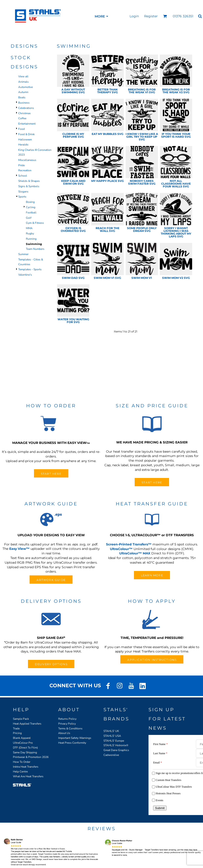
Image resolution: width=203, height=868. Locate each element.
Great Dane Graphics (116, 750)
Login (134, 16)
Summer (23, 254)
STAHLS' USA (112, 736)
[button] (165, 16)
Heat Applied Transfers (27, 724)
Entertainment (27, 124)
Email (158, 763)
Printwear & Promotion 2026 (31, 757)
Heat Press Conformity (72, 743)
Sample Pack (21, 719)
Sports (22, 197)
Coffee (22, 118)
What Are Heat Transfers (28, 776)
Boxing (30, 202)
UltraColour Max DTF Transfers (174, 787)
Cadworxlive (111, 755)
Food (21, 129)
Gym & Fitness (35, 223)
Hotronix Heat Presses (168, 793)
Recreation (25, 170)
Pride (21, 165)
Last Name (160, 753)
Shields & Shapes (29, 181)
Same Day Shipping (25, 752)
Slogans (23, 192)
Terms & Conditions (70, 728)
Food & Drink (26, 134)
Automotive (26, 87)
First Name (160, 744)
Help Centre (20, 772)
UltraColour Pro (23, 743)
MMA (29, 228)
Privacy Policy (67, 724)
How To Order (22, 762)
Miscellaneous (27, 160)
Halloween (25, 140)
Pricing (17, 733)
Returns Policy (67, 719)
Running (31, 239)
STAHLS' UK (111, 731)
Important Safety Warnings (75, 738)
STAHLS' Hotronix (115, 745)
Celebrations (26, 108)
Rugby (30, 233)
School (23, 176)
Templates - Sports (30, 269)
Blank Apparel (22, 738)
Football (31, 213)
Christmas (24, 113)
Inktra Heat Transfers (26, 767)
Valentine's (25, 275)
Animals (23, 82)
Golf (29, 218)
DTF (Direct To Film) (25, 748)
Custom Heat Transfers (168, 780)
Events (159, 800)
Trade (16, 728)
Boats (22, 97)
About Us (64, 733)
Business (24, 103)
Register (151, 16)
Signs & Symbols (29, 186)
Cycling (31, 207)
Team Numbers (35, 249)
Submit (160, 808)
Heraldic (23, 145)
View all (23, 76)
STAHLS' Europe (114, 741)
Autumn (23, 92)
